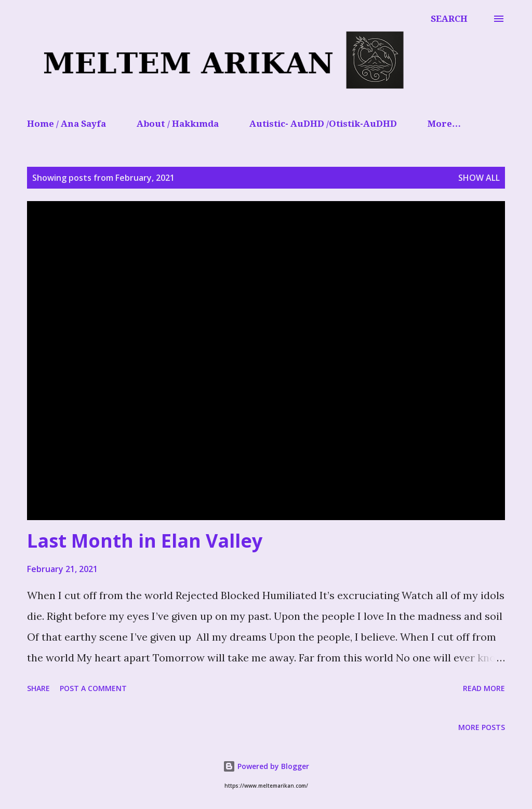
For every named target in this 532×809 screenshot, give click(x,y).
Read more (484, 688)
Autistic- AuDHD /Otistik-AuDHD (323, 124)
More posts (482, 727)
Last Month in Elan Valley (145, 541)
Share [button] (38, 688)
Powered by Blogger (266, 766)
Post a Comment (93, 688)
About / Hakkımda (178, 124)
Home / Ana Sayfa (66, 124)
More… (444, 124)
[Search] (449, 19)
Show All (479, 178)
